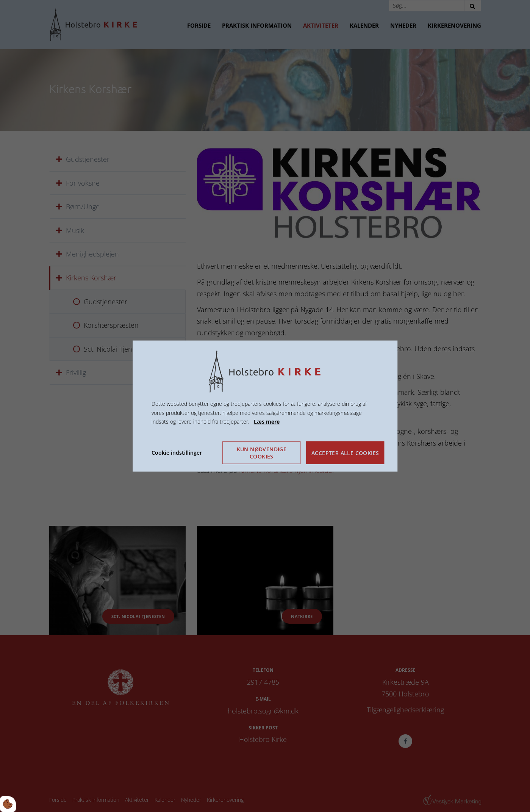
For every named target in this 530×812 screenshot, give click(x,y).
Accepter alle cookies (345, 453)
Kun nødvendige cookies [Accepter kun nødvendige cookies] (262, 453)
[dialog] (265, 406)
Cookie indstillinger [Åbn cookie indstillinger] (177, 453)
